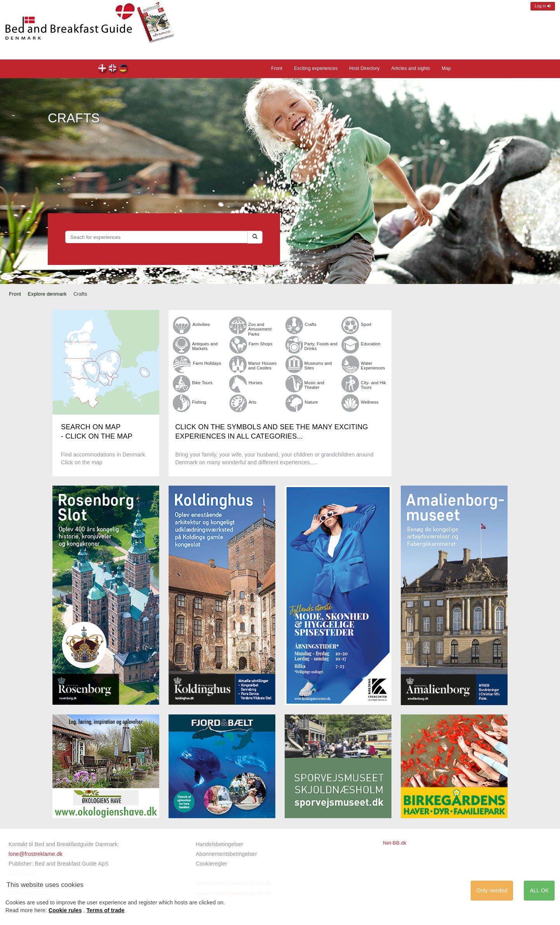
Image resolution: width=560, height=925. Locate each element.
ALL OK (539, 890)
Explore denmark (47, 294)
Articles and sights (410, 68)
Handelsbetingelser (219, 844)
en (113, 69)
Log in (543, 6)
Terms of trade (106, 910)
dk (103, 69)
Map (446, 68)
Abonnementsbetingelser (226, 854)
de (124, 69)
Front (277, 68)
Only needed (492, 890)
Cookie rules (65, 910)
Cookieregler (211, 864)
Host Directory (365, 68)
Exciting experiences (316, 68)
